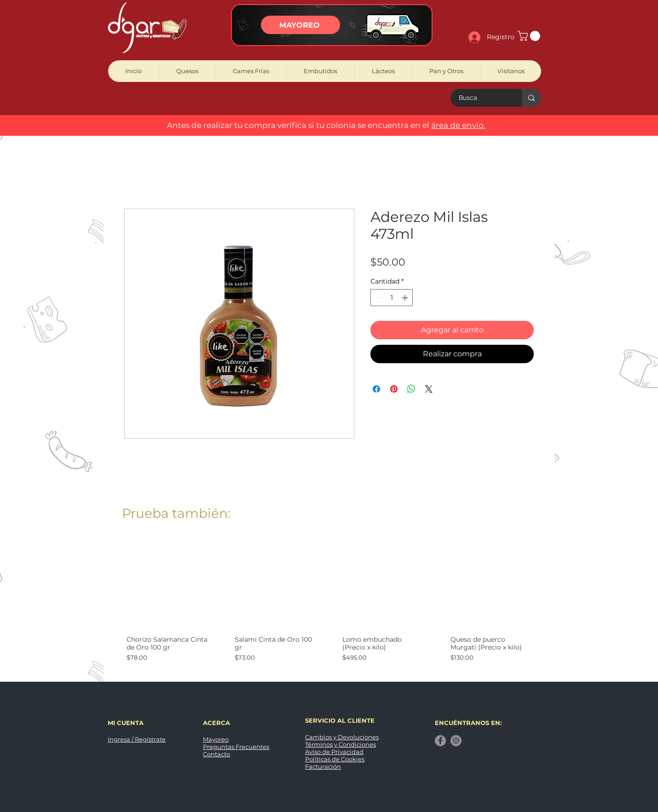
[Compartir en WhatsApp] (411, 389)
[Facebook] (440, 741)
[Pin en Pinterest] (394, 389)
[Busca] (481, 98)
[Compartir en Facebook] (376, 389)
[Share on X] (429, 389)
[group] (329, 606)
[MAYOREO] (300, 25)
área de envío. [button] (458, 125)
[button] (530, 36)
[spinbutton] (392, 298)
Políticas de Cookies (335, 759)
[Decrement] (378, 298)
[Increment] (406, 298)
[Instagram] (456, 741)
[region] (332, 25)
